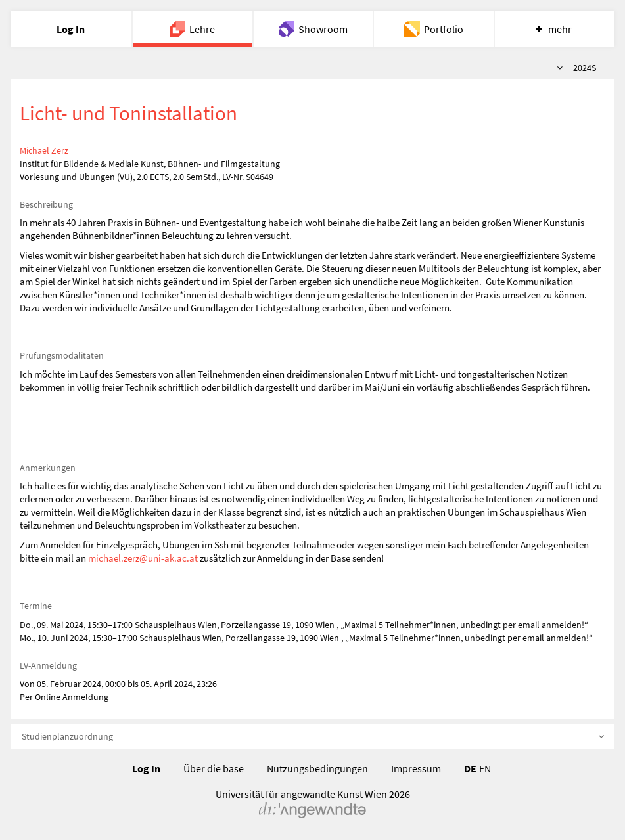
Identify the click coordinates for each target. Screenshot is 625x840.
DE (470, 768)
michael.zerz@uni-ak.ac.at (143, 558)
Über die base (214, 768)
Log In (146, 768)
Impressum (416, 768)
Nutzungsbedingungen (317, 768)
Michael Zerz (44, 150)
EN (485, 768)
